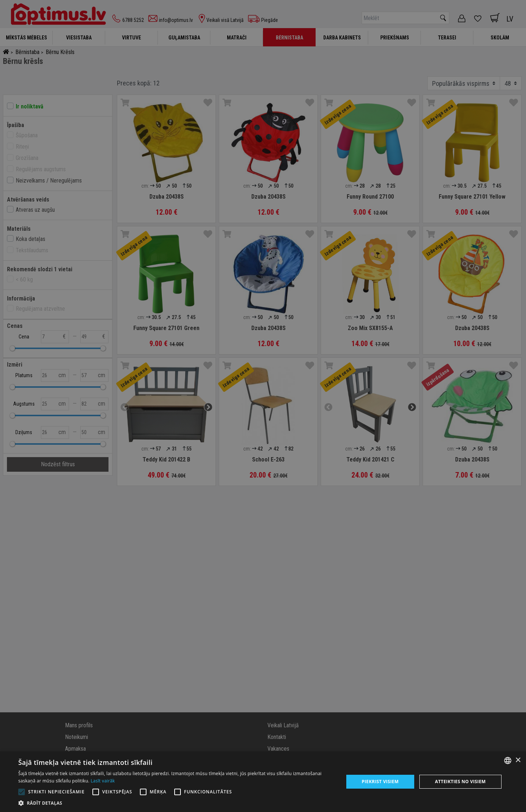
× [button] (518, 760)
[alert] (263, 406)
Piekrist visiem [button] (380, 782)
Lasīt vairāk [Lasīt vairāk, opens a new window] (103, 781)
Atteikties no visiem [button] (460, 782)
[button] (176, 803)
